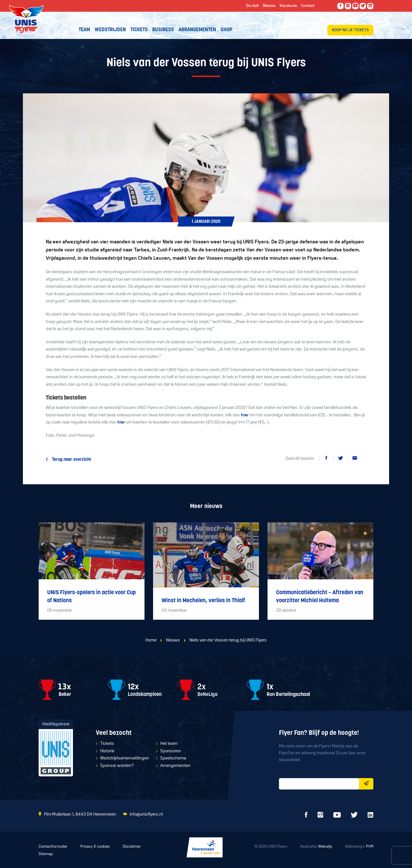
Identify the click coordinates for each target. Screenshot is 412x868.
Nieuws (173, 640)
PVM (370, 847)
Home (151, 640)
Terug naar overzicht (72, 460)
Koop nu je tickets (350, 30)
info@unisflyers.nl (146, 814)
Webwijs (325, 847)
